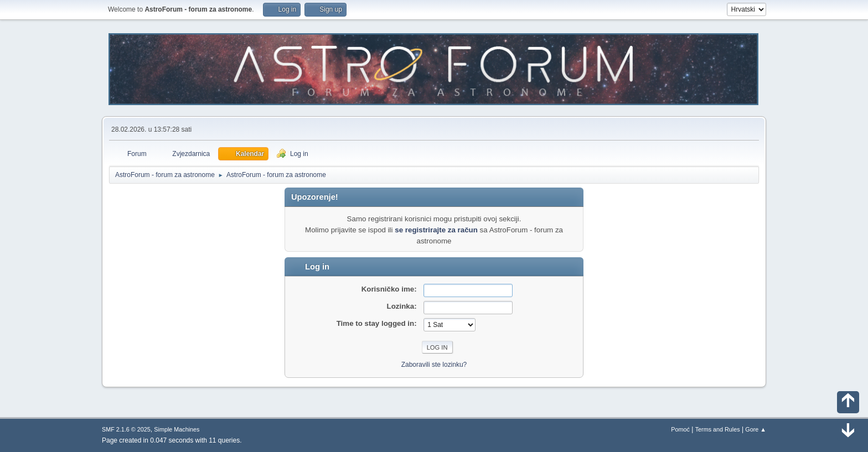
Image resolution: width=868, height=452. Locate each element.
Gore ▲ (756, 429)
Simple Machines (177, 429)
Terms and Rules (718, 429)
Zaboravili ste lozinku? (434, 365)
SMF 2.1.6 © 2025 (126, 429)
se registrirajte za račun (436, 230)
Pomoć (680, 429)
